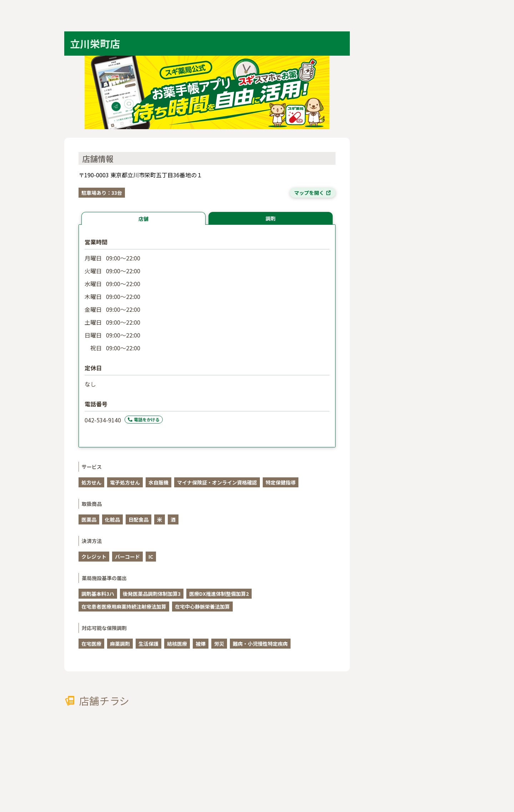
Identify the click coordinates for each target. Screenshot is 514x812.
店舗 (143, 219)
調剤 (271, 218)
